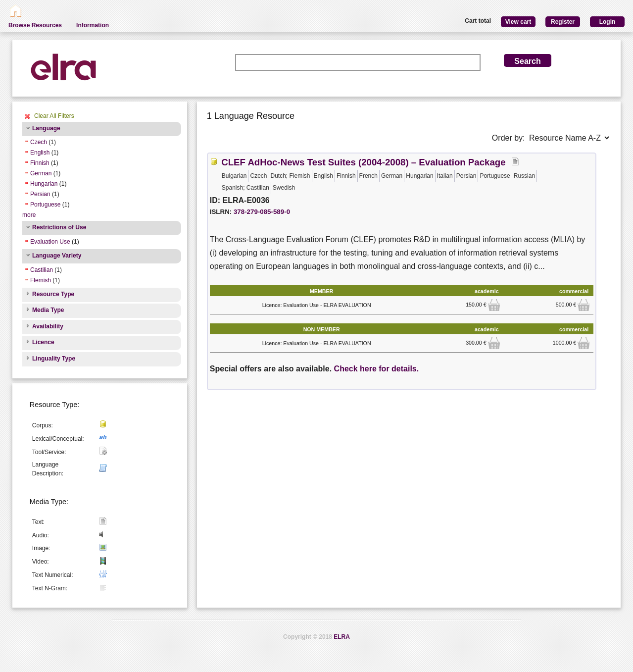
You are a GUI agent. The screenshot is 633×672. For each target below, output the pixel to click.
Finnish (40, 163)
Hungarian (44, 184)
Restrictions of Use (59, 227)
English (40, 153)
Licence (43, 342)
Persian (40, 194)
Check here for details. (377, 369)
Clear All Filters (54, 116)
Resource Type (53, 294)
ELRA (342, 637)
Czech (39, 142)
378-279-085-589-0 (262, 212)
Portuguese (45, 205)
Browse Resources (35, 25)
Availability (48, 326)
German (41, 173)
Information (93, 25)
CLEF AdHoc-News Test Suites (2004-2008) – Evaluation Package (363, 162)
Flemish (41, 280)
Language (46, 128)
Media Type (48, 310)
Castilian (42, 270)
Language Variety (57, 256)
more (29, 215)
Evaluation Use (50, 242)
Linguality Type (54, 359)
